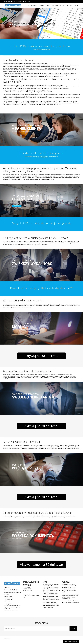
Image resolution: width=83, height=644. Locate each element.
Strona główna (32, 5)
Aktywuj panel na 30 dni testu (41, 565)
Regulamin (69, 5)
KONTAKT (7, 587)
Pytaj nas (66, 582)
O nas (45, 582)
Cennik (48, 5)
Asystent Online (7, 639)
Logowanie (41, 5)
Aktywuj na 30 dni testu (41, 356)
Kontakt (76, 5)
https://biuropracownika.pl (73, 602)
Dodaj (73, 628)
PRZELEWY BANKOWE (31, 582)
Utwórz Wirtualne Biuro (58, 5)
